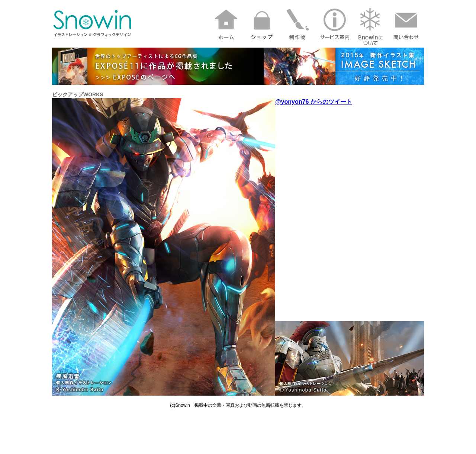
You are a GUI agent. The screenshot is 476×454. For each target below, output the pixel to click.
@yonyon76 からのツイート (314, 102)
